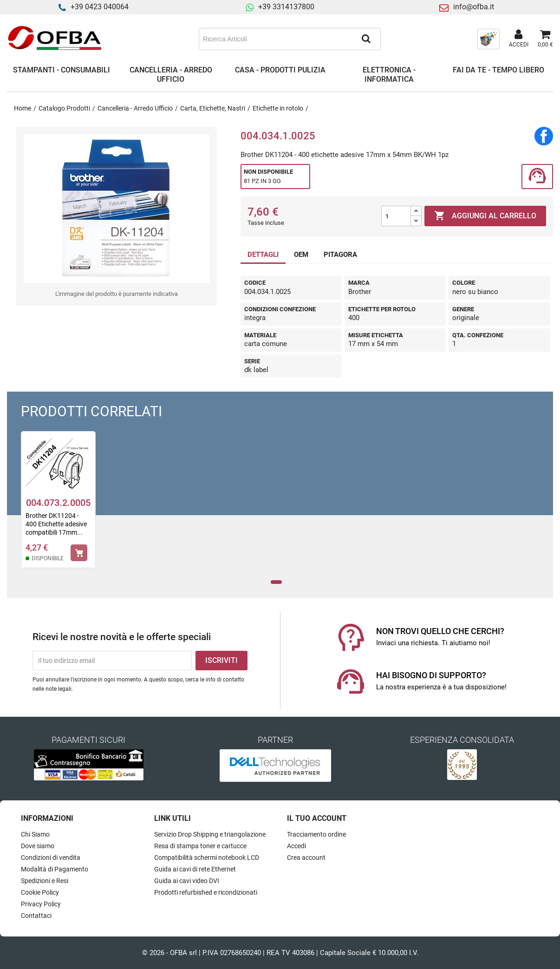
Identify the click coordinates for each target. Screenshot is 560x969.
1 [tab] (277, 582)
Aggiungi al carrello (485, 216)
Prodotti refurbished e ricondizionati (206, 892)
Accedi (296, 846)
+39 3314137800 (286, 7)
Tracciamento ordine (316, 834)
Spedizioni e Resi (45, 881)
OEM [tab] (301, 255)
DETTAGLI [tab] (263, 255)
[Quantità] (396, 216)
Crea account (306, 858)
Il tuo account (317, 818)
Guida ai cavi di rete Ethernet (195, 869)
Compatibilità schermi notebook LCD (207, 858)
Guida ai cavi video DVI (187, 881)
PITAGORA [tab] (340, 255)
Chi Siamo (35, 834)
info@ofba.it (474, 7)
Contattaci (36, 916)
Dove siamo (38, 846)
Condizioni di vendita (51, 858)
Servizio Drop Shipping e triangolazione (210, 834)
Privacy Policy (41, 904)
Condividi (544, 136)
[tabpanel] (58, 506)
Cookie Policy (40, 892)
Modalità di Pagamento (55, 869)
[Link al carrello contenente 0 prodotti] (545, 39)
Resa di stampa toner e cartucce (200, 846)
